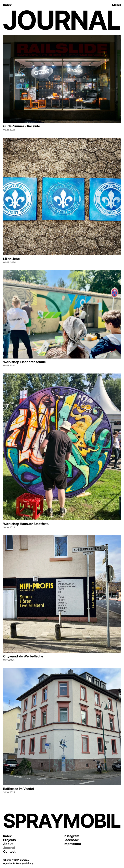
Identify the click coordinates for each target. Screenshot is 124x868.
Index (7, 836)
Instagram (71, 836)
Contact (9, 852)
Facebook (71, 840)
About (8, 844)
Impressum (72, 844)
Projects (10, 840)
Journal (9, 848)
